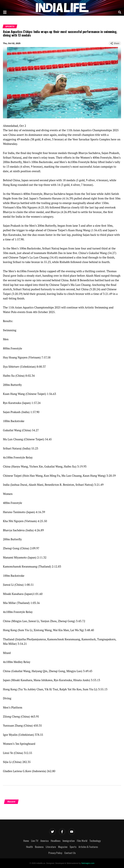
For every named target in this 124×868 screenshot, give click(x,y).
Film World (82, 841)
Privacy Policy (55, 853)
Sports (10, 26)
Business (39, 847)
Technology (95, 841)
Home (26, 841)
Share (115, 43)
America (45, 841)
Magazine (63, 847)
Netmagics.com (88, 863)
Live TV (35, 841)
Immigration (69, 841)
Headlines (56, 841)
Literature (51, 847)
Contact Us (70, 853)
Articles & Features (88, 847)
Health (29, 847)
